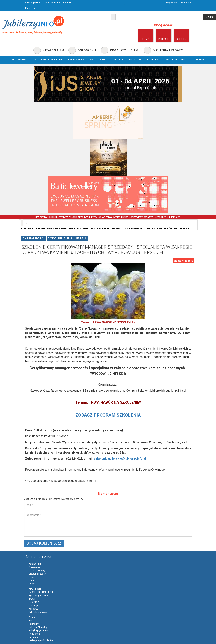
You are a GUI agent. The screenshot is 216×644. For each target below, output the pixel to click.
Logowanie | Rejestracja (178, 3)
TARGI (32, 599)
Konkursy (33, 609)
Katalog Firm (35, 564)
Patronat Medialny (38, 627)
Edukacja (33, 605)
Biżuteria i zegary (38, 574)
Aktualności (34, 238)
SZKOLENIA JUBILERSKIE (67, 238)
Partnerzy (30, 8)
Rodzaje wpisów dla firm (41, 640)
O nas (46, 3)
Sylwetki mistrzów (38, 612)
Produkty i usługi (37, 570)
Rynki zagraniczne (38, 596)
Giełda (32, 584)
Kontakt (67, 3)
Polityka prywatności (39, 631)
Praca (32, 577)
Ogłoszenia (35, 567)
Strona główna (33, 3)
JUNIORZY (34, 602)
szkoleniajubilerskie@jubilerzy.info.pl (120, 459)
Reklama (56, 3)
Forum (32, 580)
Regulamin (34, 634)
